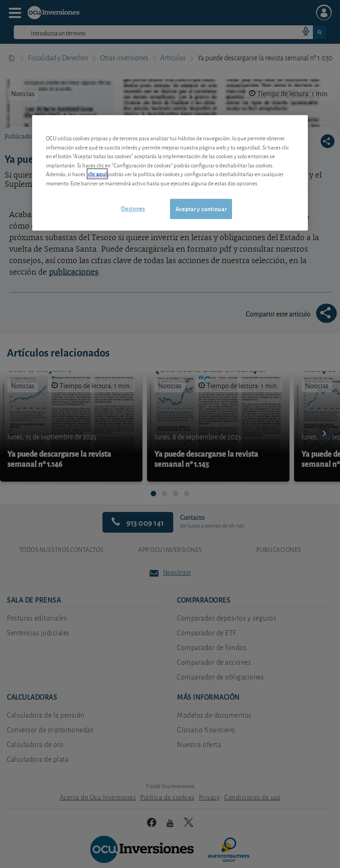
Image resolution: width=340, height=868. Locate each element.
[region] (170, 173)
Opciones (133, 208)
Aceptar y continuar (201, 209)
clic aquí (97, 174)
